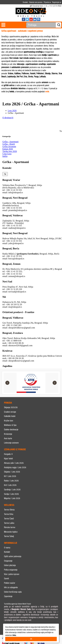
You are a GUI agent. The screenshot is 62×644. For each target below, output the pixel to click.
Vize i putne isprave (12, 574)
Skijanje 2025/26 (11, 407)
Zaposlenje (8, 596)
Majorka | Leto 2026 (12, 498)
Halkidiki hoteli (10, 416)
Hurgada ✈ (8, 454)
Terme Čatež (9, 519)
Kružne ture (9, 421)
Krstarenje (8, 434)
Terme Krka (9, 514)
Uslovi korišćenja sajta (13, 592)
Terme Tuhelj (9, 536)
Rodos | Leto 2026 (11, 481)
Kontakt (7, 552)
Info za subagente (11, 587)
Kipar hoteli (8, 459)
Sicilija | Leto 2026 (11, 494)
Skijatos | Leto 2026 (12, 472)
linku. (14, 635)
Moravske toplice (11, 532)
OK (31, 639)
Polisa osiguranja (11, 570)
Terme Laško (9, 523)
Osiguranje (8, 561)
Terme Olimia (9, 510)
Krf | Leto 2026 (10, 476)
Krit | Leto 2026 (10, 485)
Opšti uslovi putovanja (13, 556)
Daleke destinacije (11, 430)
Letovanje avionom (11, 443)
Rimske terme (10, 527)
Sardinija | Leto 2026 (12, 490)
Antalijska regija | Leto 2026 (15, 467)
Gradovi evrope (10, 412)
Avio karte (8, 438)
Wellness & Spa (10, 425)
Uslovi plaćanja (10, 565)
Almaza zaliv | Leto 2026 (14, 463)
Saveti (6, 579)
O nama (7, 548)
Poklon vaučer (10, 583)
